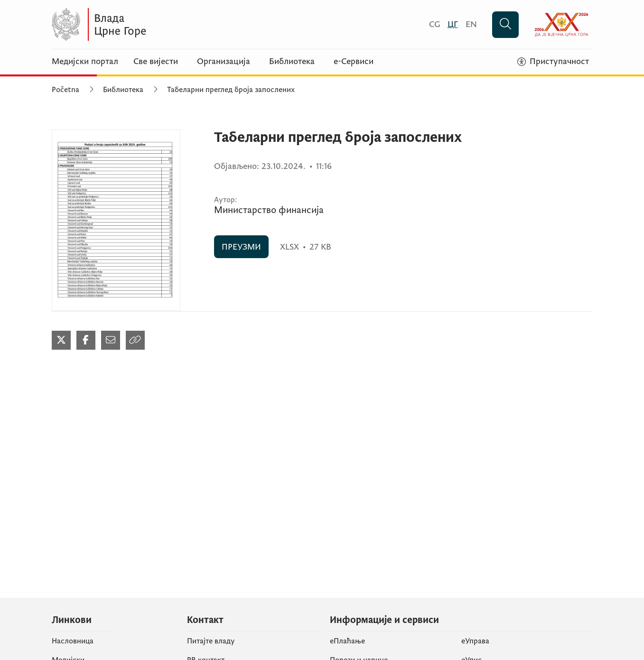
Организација (224, 62)
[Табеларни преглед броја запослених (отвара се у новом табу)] (116, 220)
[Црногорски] (453, 24)
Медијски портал (85, 62)
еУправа (475, 641)
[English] (471, 24)
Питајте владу (211, 641)
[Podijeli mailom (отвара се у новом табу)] (111, 340)
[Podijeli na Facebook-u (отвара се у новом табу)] (86, 340)
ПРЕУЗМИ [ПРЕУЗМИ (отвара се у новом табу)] (241, 247)
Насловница (73, 641)
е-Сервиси (354, 62)
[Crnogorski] (434, 24)
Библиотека (292, 62)
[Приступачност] (553, 62)
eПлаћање (347, 641)
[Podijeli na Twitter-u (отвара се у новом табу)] (61, 340)
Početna (65, 90)
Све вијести (156, 62)
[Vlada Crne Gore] (144, 24)
